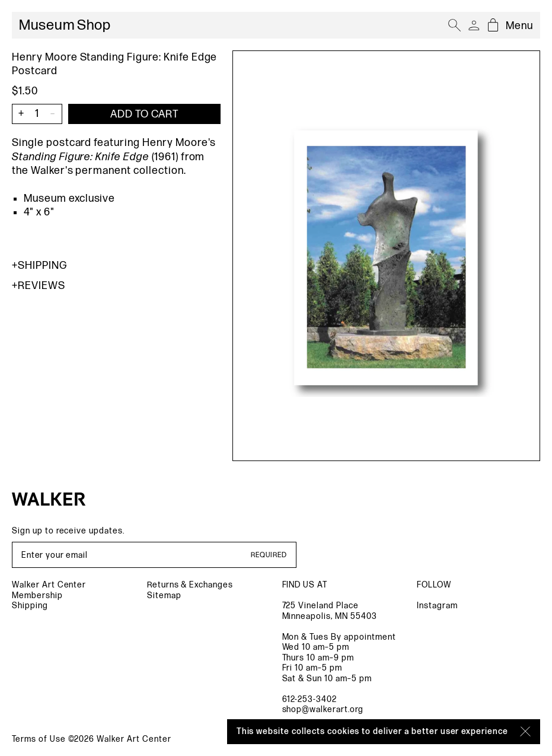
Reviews (39, 286)
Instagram (437, 606)
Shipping (39, 266)
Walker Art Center (49, 585)
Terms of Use (39, 739)
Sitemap (164, 595)
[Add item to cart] (144, 114)
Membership (37, 595)
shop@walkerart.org (323, 709)
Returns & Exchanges (190, 585)
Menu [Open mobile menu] (519, 26)
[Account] (474, 26)
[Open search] (455, 26)
